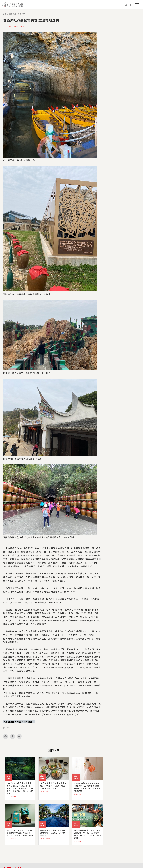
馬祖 (8, 728)
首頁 (5, 14)
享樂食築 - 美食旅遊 (17, 14)
